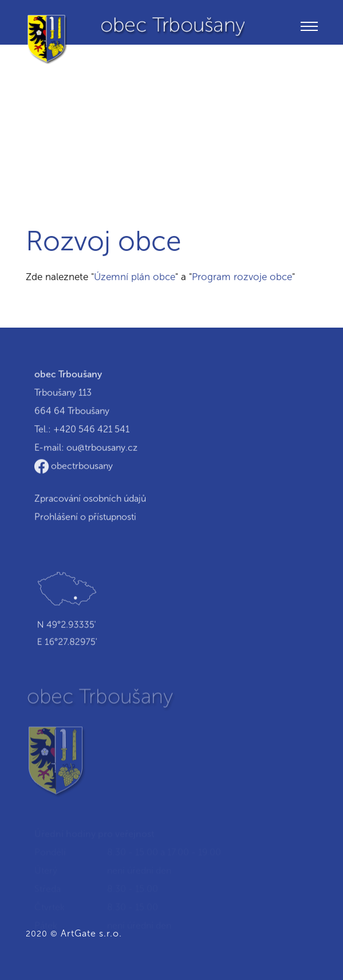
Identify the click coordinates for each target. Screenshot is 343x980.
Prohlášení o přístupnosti (85, 517)
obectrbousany (74, 467)
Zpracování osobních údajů (90, 499)
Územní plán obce (135, 277)
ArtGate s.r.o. (91, 933)
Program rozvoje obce (242, 277)
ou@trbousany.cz (102, 448)
